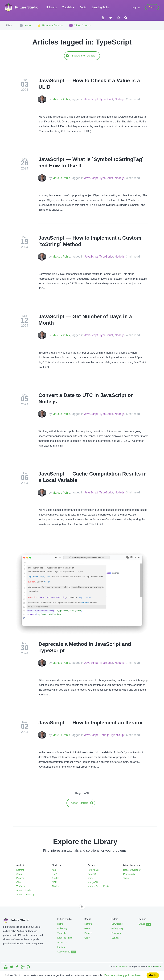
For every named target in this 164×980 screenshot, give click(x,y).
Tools (126, 878)
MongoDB (93, 882)
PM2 (54, 874)
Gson (19, 874)
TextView (21, 886)
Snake (145, 924)
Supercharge (67, 952)
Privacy (158, 967)
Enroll (152, 7)
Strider (55, 878)
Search (115, 938)
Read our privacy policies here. (123, 975)
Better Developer (132, 870)
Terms (150, 967)
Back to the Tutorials (81, 56)
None (25, 26)
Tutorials (62, 933)
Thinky (55, 886)
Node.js (120, 99)
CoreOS (92, 874)
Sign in (136, 8)
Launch (61, 947)
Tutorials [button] (68, 7)
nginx (90, 878)
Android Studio (24, 890)
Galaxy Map (117, 928)
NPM (55, 882)
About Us (62, 942)
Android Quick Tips (26, 895)
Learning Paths (100, 7)
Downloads (117, 924)
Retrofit (20, 870)
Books (83, 7)
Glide (19, 882)
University (51, 7)
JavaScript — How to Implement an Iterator (91, 723)
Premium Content (50, 26)
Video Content (80, 26)
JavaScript (91, 99)
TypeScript (106, 99)
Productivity (129, 874)
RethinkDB (93, 870)
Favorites (116, 933)
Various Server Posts (98, 886)
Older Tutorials (82, 803)
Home (60, 924)
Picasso (20, 878)
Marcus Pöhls (61, 99)
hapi (54, 870)
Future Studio (122, 967)
